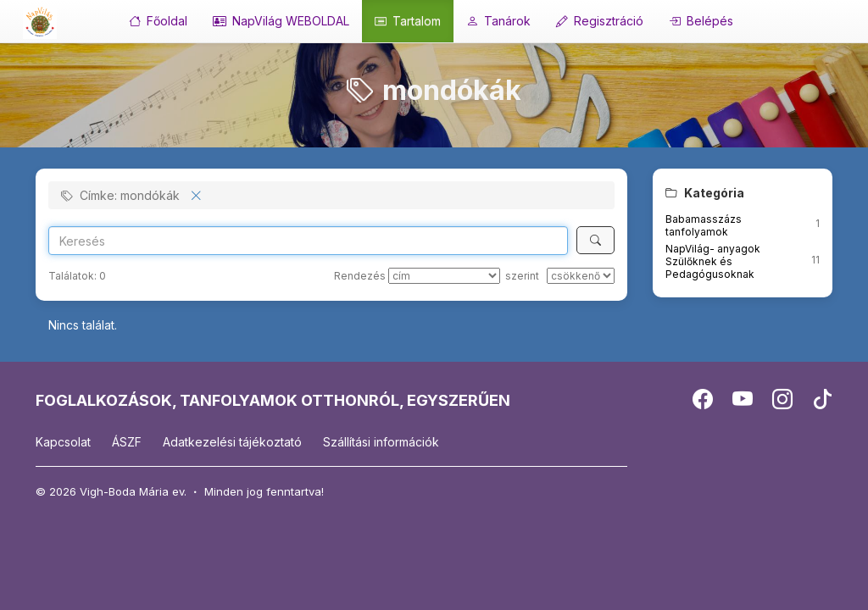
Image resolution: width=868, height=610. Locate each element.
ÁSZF (127, 442)
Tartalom (408, 21)
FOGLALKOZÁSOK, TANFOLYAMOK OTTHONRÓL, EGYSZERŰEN (273, 400)
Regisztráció (600, 21)
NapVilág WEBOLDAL (281, 21)
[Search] (308, 241)
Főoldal (158, 21)
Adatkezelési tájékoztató (232, 442)
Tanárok (498, 21)
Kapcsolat (63, 442)
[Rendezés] (444, 276)
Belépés (701, 21)
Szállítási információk (381, 442)
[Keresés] (595, 240)
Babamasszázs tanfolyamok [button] (704, 225)
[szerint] (581, 276)
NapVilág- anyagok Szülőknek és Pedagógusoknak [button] (713, 261)
